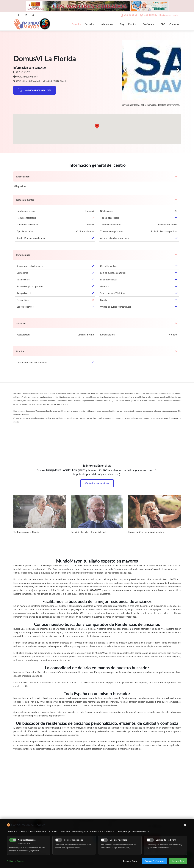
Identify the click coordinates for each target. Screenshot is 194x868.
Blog (122, 24)
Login (176, 15)
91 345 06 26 (131, 15)
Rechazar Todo (130, 861)
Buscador (76, 24)
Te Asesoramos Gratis (26, 532)
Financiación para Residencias (146, 532)
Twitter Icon (33, 15)
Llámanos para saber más (38, 90)
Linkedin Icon (26, 15)
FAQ (163, 24)
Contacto (174, 24)
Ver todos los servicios (97, 483)
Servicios (91, 24)
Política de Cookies (15, 861)
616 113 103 (151, 15)
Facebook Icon (19, 15)
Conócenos (150, 24)
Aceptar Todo (178, 861)
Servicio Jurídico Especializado (89, 532)
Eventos (134, 24)
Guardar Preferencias (155, 861)
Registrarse (165, 15)
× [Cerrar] (185, 825)
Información (108, 24)
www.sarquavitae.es (27, 77)
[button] (97, 126)
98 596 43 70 (23, 72)
